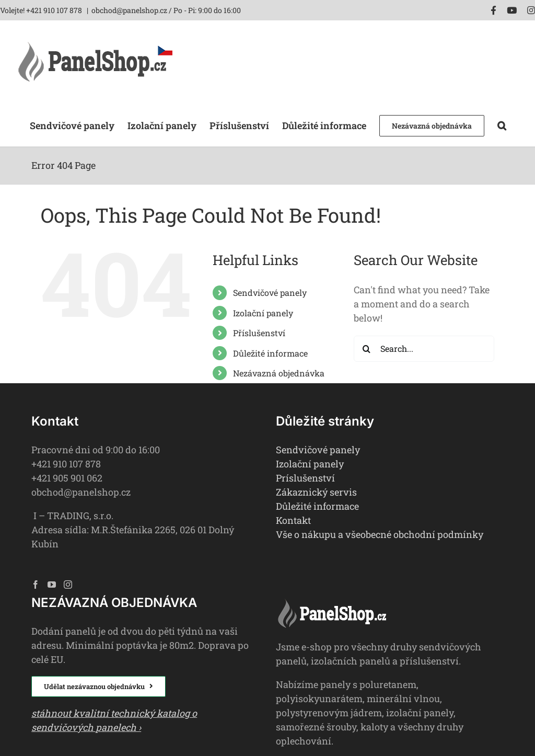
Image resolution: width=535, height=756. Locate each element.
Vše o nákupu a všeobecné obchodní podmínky (380, 534)
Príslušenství (305, 478)
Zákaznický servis (316, 492)
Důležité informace (270, 353)
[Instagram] (68, 585)
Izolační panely (263, 313)
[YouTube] (52, 585)
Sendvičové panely (270, 293)
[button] (502, 125)
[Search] (367, 349)
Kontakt (293, 520)
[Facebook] (36, 585)
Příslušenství (259, 333)
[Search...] (424, 349)
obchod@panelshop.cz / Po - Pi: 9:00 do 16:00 (166, 10)
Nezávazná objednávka (279, 373)
